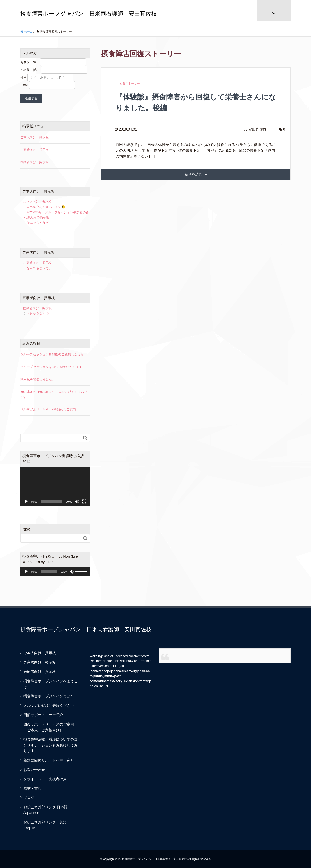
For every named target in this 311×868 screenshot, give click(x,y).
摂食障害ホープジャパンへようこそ (50, 684)
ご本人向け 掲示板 (34, 137)
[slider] (49, 572)
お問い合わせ (34, 770)
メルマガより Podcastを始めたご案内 (48, 409)
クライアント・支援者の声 (45, 779)
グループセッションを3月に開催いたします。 (53, 367)
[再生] (26, 502)
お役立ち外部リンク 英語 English (47, 825)
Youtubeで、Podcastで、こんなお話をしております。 (54, 394)
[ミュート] (77, 502)
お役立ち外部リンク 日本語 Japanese (47, 810)
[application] (55, 486)
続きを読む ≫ (196, 174)
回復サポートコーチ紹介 (43, 715)
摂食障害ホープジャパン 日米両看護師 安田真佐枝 (89, 14)
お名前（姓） (30, 62)
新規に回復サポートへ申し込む (49, 760)
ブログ (29, 798)
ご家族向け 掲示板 (34, 150)
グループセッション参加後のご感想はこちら (52, 354)
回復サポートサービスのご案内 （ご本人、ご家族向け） (52, 727)
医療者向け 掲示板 (34, 162)
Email (24, 85)
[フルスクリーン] (84, 502)
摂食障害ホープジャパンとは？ (49, 696)
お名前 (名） (30, 70)
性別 (23, 77)
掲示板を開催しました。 (38, 379)
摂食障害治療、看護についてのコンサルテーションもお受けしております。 (50, 745)
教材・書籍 (32, 788)
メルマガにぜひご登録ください (49, 706)
